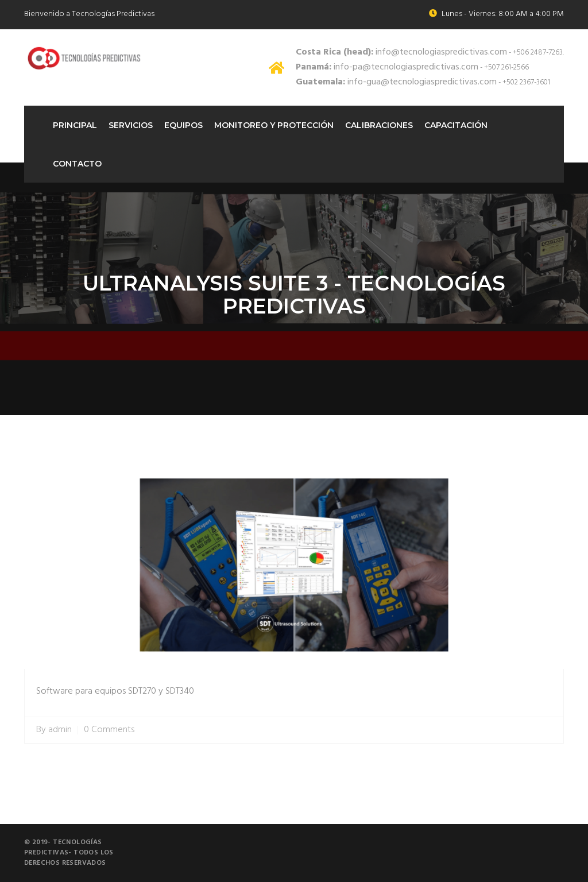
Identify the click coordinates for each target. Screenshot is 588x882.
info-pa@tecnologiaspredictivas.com (387, 67)
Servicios (131, 125)
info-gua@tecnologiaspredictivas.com (396, 82)
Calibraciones (379, 125)
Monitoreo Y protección (274, 125)
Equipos (183, 125)
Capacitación (456, 125)
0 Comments (109, 730)
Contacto (77, 164)
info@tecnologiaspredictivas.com (401, 52)
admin (60, 730)
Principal (75, 125)
